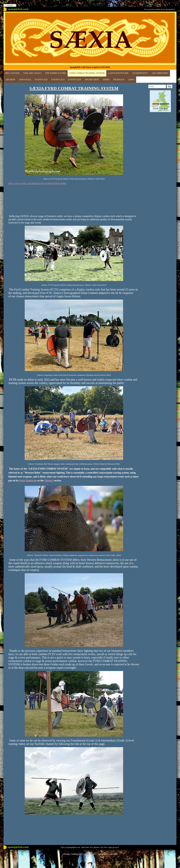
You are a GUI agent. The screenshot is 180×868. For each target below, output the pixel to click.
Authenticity (140, 73)
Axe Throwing (160, 73)
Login (10, 5)
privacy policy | (91, 854)
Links (131, 80)
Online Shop (92, 80)
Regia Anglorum (28, 481)
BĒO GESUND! (13, 73)
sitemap (66, 854)
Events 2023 (58, 80)
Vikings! (49, 481)
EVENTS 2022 (41, 80)
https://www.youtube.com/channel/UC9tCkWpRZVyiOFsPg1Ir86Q (37, 183)
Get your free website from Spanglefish (159, 9)
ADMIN (106, 80)
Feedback (119, 80)
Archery (10, 80)
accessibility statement (108, 854)
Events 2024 (75, 80)
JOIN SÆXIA (25, 80)
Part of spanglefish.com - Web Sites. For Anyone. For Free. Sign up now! (90, 847)
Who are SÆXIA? (32, 73)
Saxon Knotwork (118, 73)
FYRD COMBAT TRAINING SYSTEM (87, 73)
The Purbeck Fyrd (56, 73)
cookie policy (77, 854)
